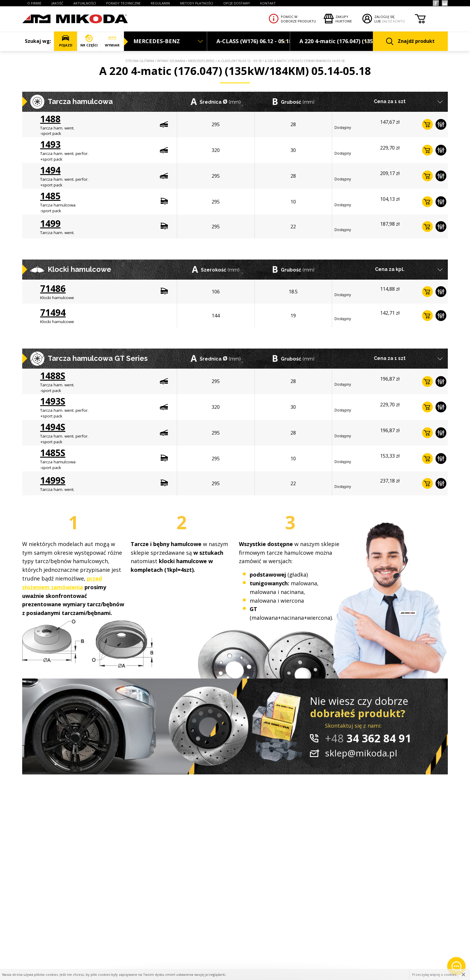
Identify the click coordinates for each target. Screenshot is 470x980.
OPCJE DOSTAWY (237, 3)
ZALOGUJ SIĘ (384, 17)
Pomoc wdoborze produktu (298, 19)
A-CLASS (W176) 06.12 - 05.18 (240, 61)
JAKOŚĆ (57, 3)
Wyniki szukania (171, 61)
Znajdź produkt (410, 42)
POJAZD (65, 41)
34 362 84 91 (368, 738)
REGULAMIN (160, 3)
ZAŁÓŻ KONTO (393, 21)
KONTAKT (268, 3)
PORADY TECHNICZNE (123, 3)
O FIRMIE (34, 3)
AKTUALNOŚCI (85, 3)
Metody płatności (197, 3)
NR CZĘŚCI (89, 41)
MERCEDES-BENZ (201, 61)
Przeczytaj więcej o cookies (434, 974)
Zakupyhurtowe (344, 19)
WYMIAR (112, 41)
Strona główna (140, 61)
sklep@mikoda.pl (361, 753)
